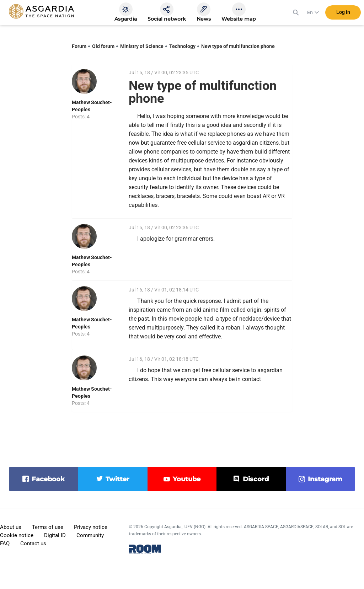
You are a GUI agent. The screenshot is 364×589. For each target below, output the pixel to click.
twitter (117, 479)
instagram (325, 479)
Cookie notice (17, 535)
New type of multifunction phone (238, 46)
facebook (48, 479)
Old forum (103, 46)
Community (90, 535)
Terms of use (48, 527)
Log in (343, 14)
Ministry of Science (142, 46)
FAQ (5, 544)
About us (11, 527)
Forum (79, 46)
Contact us (33, 544)
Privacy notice (91, 527)
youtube (187, 479)
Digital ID (55, 535)
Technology (182, 46)
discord (256, 479)
